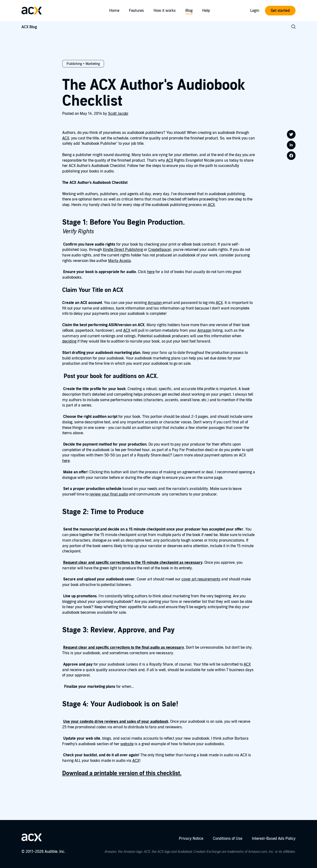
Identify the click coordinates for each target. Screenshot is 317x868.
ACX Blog (29, 27)
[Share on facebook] (291, 156)
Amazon (155, 303)
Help (206, 11)
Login (255, 11)
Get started (280, 11)
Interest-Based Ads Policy (274, 839)
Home (114, 11)
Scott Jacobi (118, 114)
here (151, 272)
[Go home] (32, 11)
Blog (189, 11)
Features (136, 11)
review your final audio (109, 494)
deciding (69, 341)
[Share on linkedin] (291, 145)
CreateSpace (159, 250)
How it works (165, 11)
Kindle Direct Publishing (123, 250)
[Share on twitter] (291, 134)
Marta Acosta (120, 261)
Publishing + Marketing (83, 64)
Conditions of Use (228, 839)
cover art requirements (201, 579)
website (127, 744)
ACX (66, 138)
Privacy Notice (191, 839)
